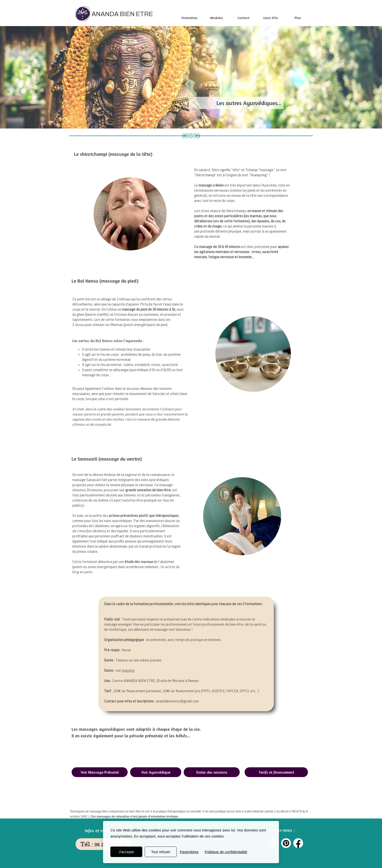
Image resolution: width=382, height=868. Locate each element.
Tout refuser (161, 852)
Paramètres (189, 852)
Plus (298, 18)
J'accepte (126, 852)
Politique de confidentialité (226, 852)
